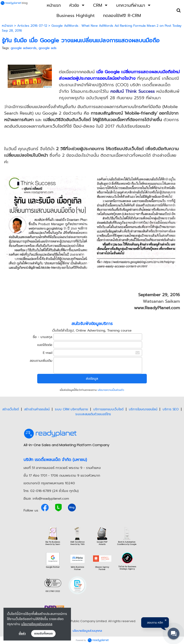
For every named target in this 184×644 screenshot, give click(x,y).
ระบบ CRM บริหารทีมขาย (71, 409)
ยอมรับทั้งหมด (43, 634)
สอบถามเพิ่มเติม (41, 361)
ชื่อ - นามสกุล (43, 337)
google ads (48, 48)
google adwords (24, 48)
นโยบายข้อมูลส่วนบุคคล (37, 624)
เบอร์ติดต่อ (45, 345)
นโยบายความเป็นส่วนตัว (111, 390)
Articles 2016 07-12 (32, 26)
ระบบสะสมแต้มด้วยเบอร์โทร (93, 414)
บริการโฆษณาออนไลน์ (143, 409)
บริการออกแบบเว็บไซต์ (108, 409)
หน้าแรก (7, 26)
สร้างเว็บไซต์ (11, 409)
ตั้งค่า (22, 634)
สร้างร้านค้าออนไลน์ (37, 409)
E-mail (48, 353)
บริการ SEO (171, 409)
